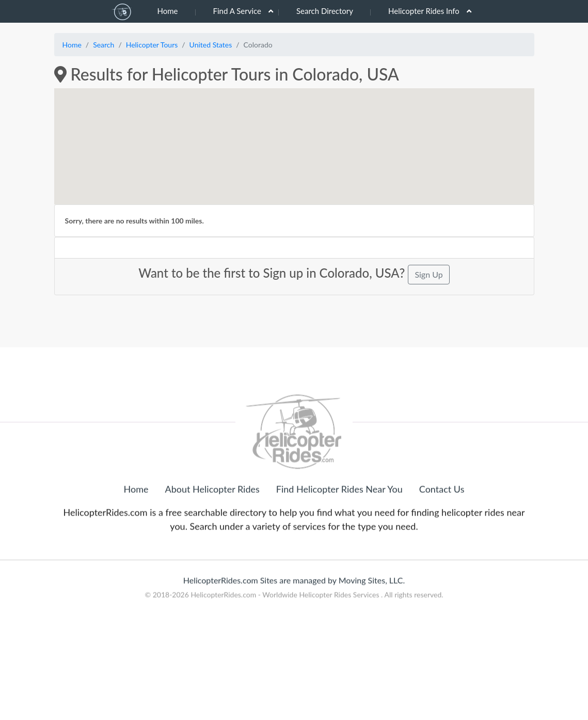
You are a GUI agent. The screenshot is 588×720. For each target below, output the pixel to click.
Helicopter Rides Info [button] (424, 11)
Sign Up (428, 274)
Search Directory (325, 11)
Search (104, 45)
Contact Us (442, 536)
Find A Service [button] (237, 11)
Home (168, 11)
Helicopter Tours (152, 45)
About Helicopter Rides (212, 536)
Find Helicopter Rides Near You (339, 536)
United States (211, 45)
